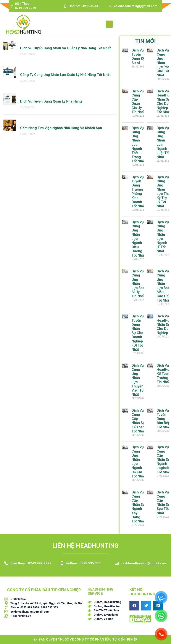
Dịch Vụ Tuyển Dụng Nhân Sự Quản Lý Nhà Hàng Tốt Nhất (65, 48)
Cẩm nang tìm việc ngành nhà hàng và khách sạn (61, 128)
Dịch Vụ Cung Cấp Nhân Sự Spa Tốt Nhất (163, 503)
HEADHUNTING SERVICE (101, 591)
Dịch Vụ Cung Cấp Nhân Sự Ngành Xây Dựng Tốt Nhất (138, 507)
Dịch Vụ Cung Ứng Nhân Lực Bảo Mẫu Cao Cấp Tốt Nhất (164, 286)
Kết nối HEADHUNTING (142, 592)
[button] (109, 24)
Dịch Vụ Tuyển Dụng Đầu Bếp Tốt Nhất (163, 419)
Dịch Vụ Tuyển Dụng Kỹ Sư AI (138, 57)
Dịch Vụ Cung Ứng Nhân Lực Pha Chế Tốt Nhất (163, 63)
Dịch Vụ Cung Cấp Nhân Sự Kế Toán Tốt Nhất (138, 421)
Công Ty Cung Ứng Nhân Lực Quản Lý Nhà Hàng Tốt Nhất (65, 75)
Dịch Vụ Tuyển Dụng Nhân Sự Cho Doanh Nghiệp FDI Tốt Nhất (138, 333)
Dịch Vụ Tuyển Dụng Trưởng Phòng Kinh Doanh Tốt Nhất (138, 192)
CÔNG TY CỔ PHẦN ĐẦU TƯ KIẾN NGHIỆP (44, 590)
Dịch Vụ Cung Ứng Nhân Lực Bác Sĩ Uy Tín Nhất (138, 284)
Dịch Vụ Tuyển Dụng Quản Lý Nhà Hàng (51, 101)
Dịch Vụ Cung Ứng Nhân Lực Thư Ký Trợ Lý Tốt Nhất (163, 192)
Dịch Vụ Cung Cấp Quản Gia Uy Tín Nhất (138, 102)
